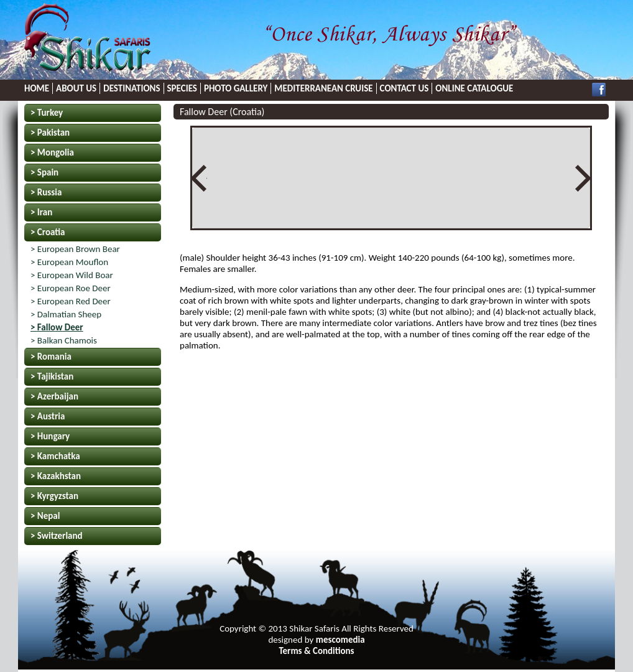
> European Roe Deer (71, 288)
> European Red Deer (71, 301)
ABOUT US (76, 88)
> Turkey (47, 113)
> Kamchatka (55, 456)
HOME (37, 88)
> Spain (44, 172)
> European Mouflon (69, 262)
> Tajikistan (52, 376)
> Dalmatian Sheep (66, 314)
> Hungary (50, 436)
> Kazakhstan (56, 476)
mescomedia (340, 640)
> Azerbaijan (54, 396)
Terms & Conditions (316, 651)
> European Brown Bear (75, 249)
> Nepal (45, 516)
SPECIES (182, 88)
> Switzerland (57, 536)
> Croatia (48, 232)
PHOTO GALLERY (236, 88)
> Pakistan (50, 133)
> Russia (46, 192)
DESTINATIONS (132, 88)
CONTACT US (404, 88)
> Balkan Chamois (64, 340)
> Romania (51, 357)
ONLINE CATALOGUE (474, 88)
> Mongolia (52, 152)
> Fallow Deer (57, 327)
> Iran (41, 212)
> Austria (48, 416)
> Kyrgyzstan (54, 496)
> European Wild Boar (72, 275)
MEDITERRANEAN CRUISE (323, 88)
